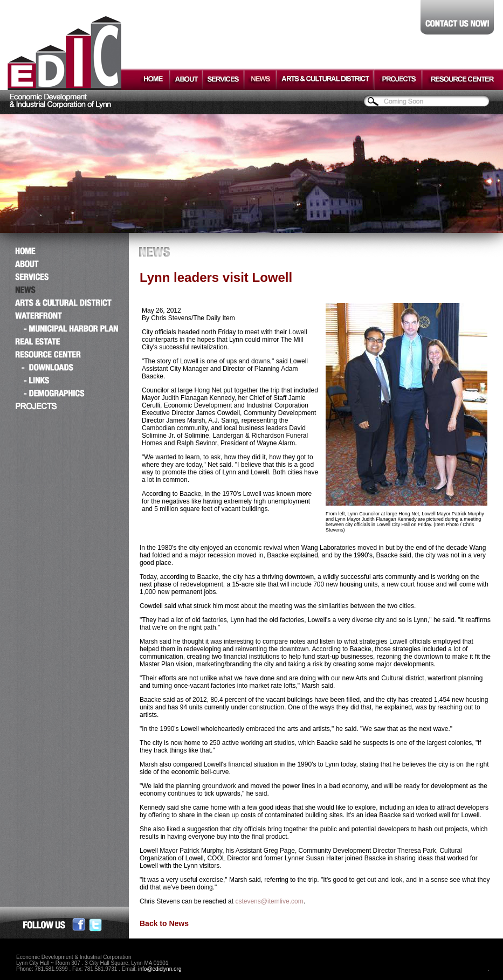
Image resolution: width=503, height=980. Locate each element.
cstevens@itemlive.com (269, 901)
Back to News (164, 923)
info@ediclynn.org (160, 969)
